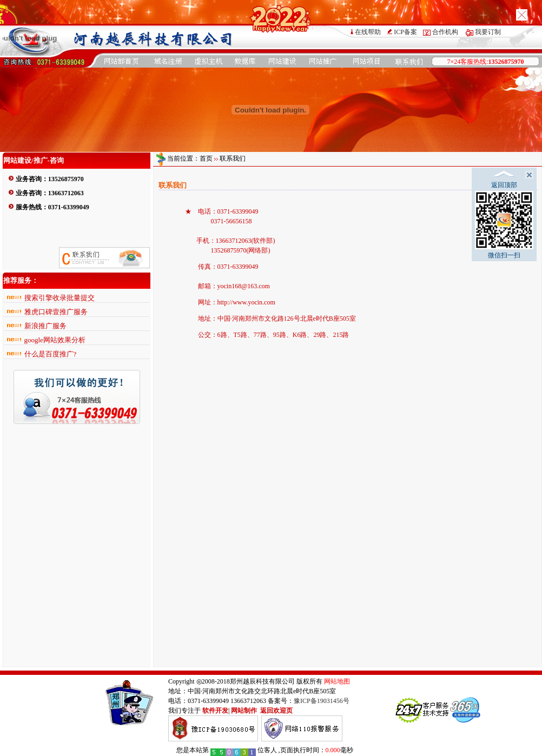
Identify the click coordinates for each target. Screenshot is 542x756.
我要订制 (488, 32)
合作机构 (445, 32)
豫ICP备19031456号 (322, 701)
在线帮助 (368, 32)
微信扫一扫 (504, 225)
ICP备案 (405, 32)
